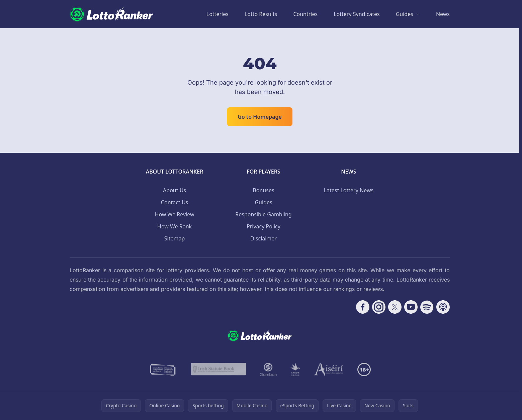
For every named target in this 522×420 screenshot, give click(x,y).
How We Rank (175, 226)
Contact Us (175, 202)
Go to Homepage (260, 117)
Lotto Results (261, 14)
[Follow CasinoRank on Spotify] (427, 307)
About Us (175, 190)
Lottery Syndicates (357, 14)
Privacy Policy (264, 226)
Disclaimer (264, 238)
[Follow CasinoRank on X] (395, 307)
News (443, 14)
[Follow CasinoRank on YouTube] (411, 307)
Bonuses (263, 190)
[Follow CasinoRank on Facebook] (363, 307)
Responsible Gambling (263, 214)
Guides (405, 14)
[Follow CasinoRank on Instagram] (379, 307)
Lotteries (217, 14)
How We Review (175, 214)
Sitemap (175, 238)
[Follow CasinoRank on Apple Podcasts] (443, 307)
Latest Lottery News (349, 190)
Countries (305, 14)
